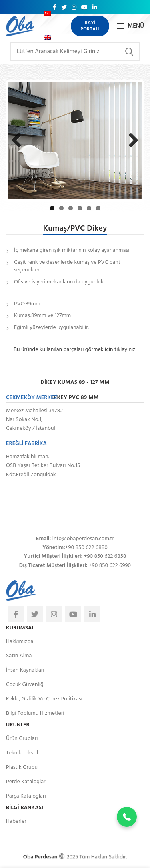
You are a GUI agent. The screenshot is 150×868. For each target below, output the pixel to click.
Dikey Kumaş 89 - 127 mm (75, 382)
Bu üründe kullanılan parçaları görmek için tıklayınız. (75, 349)
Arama (129, 52)
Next (133, 148)
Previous (19, 148)
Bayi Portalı (90, 26)
